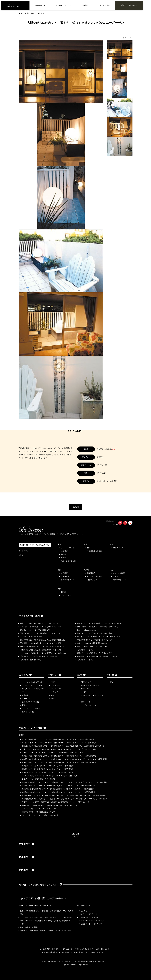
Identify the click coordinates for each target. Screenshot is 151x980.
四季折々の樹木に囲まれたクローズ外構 (92, 647)
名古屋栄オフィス (68, 580)
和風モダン (55, 695)
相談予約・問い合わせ (129, 5)
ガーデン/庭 (85, 689)
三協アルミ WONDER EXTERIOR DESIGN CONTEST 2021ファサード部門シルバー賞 (56, 802)
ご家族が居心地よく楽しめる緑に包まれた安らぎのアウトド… (43, 650)
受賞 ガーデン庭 (28, 712)
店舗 (112, 682)
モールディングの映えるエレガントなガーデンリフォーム (42, 627)
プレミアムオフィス (68, 548)
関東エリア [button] (26, 844)
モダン (54, 682)
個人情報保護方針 (77, 952)
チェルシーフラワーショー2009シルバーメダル (39, 809)
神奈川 (86, 570)
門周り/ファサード (87, 682)
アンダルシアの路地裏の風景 (31, 637)
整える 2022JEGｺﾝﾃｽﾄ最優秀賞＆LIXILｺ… (93, 643)
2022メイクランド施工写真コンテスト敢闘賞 (38, 779)
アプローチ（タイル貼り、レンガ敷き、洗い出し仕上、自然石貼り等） (47, 917)
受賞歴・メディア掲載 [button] (32, 728)
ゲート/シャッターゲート (90, 685)
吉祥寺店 (64, 558)
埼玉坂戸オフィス (120, 580)
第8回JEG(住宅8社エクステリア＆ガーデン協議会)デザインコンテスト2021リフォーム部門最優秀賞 (59, 792)
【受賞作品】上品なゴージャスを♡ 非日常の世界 (39, 656)
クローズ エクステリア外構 (32, 685)
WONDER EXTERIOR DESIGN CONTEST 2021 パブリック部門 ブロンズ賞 (50, 805)
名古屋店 (64, 573)
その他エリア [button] (40, 884)
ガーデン (84, 692)
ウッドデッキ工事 (84, 906)
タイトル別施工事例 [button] (31, 616)
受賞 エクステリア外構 (30, 702)
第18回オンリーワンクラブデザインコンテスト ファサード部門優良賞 (48, 766)
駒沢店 (63, 554)
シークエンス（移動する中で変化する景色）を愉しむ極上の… (43, 653)
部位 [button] (81, 675)
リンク (21, 555)
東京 (59, 544)
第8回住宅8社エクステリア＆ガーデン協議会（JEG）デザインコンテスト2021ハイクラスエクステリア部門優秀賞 (64, 796)
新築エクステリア (29, 705)
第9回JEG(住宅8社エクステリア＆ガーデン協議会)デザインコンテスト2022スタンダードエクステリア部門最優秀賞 (64, 782)
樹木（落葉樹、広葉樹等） (30, 927)
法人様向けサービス (63, 5)
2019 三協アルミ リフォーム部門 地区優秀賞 (40, 815)
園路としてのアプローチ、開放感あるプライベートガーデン (42, 633)
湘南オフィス (92, 580)
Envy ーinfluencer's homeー (87, 630)
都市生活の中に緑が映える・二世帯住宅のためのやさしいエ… (100, 627)
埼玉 (111, 570)
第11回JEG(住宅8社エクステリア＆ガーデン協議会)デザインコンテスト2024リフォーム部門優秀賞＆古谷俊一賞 (63, 746)
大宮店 (116, 576)
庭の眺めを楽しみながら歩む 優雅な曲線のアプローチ (97, 656)
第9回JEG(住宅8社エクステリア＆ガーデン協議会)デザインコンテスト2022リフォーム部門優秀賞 (58, 789)
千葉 (85, 544)
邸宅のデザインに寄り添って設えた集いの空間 (94, 653)
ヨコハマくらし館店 (94, 576)
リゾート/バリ (56, 689)
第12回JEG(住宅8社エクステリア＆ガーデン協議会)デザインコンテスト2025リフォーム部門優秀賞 (58, 739)
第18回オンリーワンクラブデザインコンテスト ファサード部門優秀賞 (48, 772)
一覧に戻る (75, 507)
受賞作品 (25, 695)
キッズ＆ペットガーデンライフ (90, 924)
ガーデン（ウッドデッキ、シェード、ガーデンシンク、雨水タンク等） (47, 931)
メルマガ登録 (105, 5)
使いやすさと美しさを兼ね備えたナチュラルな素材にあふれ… (43, 640)
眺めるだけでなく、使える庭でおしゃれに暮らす (95, 633)
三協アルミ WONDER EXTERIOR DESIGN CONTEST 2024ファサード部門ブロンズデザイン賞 (59, 749)
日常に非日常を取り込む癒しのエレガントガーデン (39, 623)
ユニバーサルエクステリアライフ (91, 921)
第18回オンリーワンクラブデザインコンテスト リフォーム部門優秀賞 (48, 769)
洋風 (53, 699)
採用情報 (85, 5)
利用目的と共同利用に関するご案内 (55, 952)
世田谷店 (64, 551)
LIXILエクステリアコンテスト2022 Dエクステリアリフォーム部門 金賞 (49, 776)
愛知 (59, 570)
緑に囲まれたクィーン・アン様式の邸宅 (35, 630)
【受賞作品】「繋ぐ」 (85, 650)
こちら (114, 449)
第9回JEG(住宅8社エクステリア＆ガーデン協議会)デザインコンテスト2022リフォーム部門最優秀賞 (59, 786)
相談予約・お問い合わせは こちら (35, 545)
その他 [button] (112, 675)
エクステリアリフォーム (31, 709)
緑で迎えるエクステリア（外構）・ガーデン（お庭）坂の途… (100, 623)
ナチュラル (55, 685)
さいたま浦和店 (119, 573)
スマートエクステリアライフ (90, 917)
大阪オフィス (66, 595)
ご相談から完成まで (82, 949)
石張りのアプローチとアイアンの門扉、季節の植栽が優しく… (43, 647)
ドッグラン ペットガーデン (91, 705)
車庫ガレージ (86, 702)
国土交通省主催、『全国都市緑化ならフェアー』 (40, 812)
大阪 (59, 589)
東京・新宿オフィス (68, 561)
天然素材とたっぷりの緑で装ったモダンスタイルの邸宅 (41, 643)
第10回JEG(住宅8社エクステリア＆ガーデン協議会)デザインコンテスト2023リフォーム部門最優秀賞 (59, 756)
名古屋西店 (65, 576)
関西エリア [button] (26, 870)
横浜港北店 (91, 573)
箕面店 (63, 592)
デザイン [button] (54, 675)
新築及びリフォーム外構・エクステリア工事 (35, 906)
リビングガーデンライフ (88, 911)
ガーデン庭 (26, 699)
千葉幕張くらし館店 (94, 551)
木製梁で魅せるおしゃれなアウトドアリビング (94, 640)
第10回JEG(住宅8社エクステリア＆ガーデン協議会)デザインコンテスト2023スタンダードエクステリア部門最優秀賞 (65, 759)
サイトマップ (24, 551)
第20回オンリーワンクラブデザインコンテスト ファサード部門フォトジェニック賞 (53, 753)
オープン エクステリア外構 (32, 682)
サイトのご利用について (100, 949)
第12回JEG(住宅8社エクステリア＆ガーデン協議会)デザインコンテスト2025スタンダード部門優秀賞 (59, 743)
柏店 (89, 548)
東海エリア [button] (26, 857)
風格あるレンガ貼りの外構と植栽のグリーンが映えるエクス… (100, 637)
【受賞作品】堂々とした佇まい (32, 660)
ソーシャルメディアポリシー (96, 952)
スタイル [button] (25, 675)
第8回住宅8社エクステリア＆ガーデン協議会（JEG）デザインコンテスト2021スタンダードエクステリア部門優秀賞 (65, 799)
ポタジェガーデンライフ (88, 914)
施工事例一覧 (40, 5)
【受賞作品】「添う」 (85, 660)
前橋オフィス (118, 548)
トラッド (55, 692)
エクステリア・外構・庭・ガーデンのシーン (42, 898)
